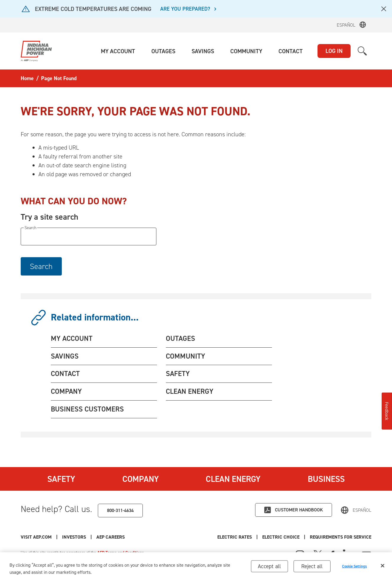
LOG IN (334, 51)
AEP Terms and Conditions (121, 553)
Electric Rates (235, 537)
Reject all (312, 568)
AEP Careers (111, 537)
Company (141, 479)
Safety (61, 479)
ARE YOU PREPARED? (185, 9)
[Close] (383, 567)
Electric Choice (281, 537)
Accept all (269, 568)
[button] (118, 51)
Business (326, 479)
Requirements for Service (341, 537)
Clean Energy (233, 479)
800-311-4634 (120, 510)
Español (346, 25)
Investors (74, 537)
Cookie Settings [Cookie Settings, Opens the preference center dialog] (354, 568)
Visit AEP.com (36, 537)
